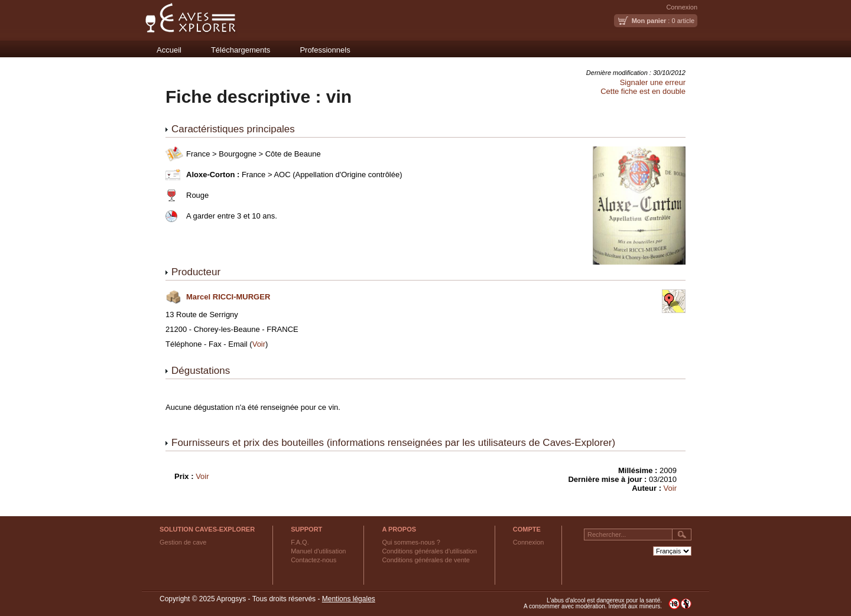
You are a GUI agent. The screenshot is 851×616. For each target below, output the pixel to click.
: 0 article (663, 21)
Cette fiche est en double (643, 91)
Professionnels (325, 50)
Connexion (682, 7)
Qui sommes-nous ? (411, 542)
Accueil (169, 50)
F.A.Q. (300, 542)
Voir (259, 344)
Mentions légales (349, 599)
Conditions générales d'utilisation (429, 551)
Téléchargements (241, 50)
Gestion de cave (183, 542)
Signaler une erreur (653, 82)
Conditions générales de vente (426, 560)
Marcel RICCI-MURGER (228, 297)
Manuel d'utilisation (318, 551)
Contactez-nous (314, 560)
